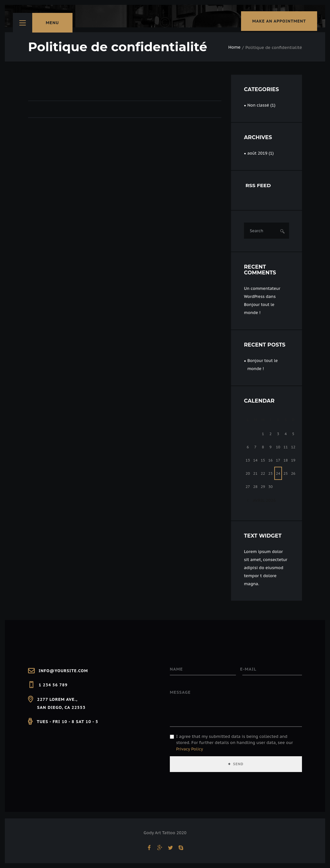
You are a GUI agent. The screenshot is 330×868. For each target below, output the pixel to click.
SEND (239, 766)
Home (235, 48)
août (257, 153)
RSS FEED (259, 186)
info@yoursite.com (64, 671)
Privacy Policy (190, 751)
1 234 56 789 (53, 685)
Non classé (258, 105)
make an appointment (276, 23)
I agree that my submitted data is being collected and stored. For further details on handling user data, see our (235, 744)
